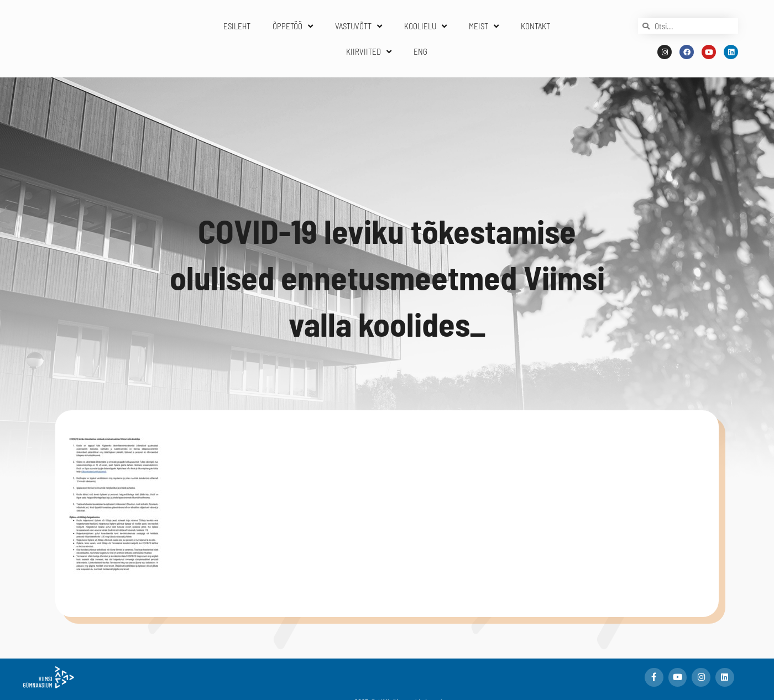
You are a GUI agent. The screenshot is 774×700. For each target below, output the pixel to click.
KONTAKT (535, 26)
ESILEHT (237, 26)
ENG (420, 51)
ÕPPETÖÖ (293, 26)
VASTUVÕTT (359, 26)
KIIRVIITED (369, 52)
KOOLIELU (425, 26)
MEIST (484, 26)
